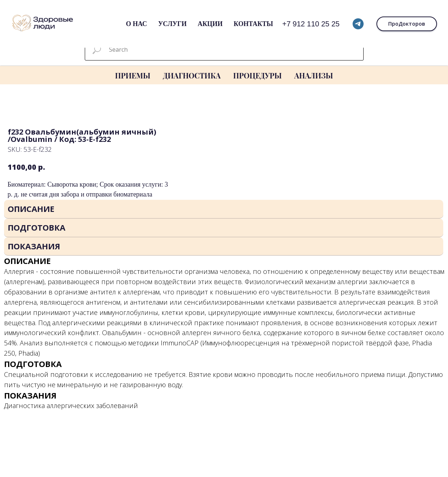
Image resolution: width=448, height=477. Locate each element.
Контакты (253, 24)
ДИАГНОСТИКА (192, 75)
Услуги (172, 24)
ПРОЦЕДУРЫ (257, 75)
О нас (136, 24)
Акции (210, 24)
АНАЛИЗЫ (314, 75)
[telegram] (358, 24)
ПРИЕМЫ (132, 75)
